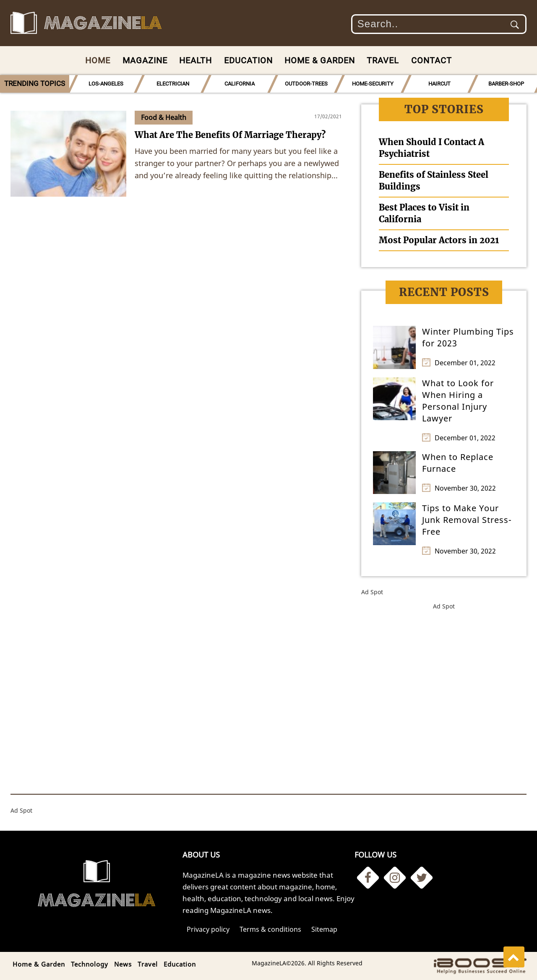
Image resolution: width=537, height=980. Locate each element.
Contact (431, 60)
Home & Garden (320, 60)
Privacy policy (208, 929)
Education (248, 60)
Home (98, 60)
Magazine (145, 60)
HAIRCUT (439, 84)
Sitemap (324, 929)
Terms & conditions (270, 929)
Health (196, 60)
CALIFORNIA (240, 84)
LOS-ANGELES (106, 84)
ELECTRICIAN (173, 84)
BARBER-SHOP (506, 84)
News (123, 964)
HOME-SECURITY (373, 84)
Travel (383, 60)
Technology (90, 964)
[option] (106, 84)
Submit (515, 25)
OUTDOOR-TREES (306, 84)
